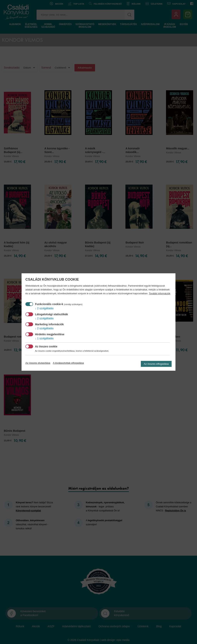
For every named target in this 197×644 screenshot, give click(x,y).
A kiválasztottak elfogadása (68, 363)
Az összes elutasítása (38, 363)
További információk (160, 294)
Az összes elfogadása (156, 364)
